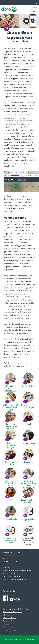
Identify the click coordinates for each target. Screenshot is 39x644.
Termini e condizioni (9, 621)
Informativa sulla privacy (10, 618)
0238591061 (12, 573)
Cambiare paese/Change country (13, 612)
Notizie (5, 559)
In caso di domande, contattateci (12, 570)
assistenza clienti (27, 570)
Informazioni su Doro (9, 556)
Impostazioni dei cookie (10, 630)
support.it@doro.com (14, 576)
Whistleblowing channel (10, 562)
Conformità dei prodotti (10, 627)
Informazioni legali (8, 615)
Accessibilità (7, 624)
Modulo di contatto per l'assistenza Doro (15, 579)
